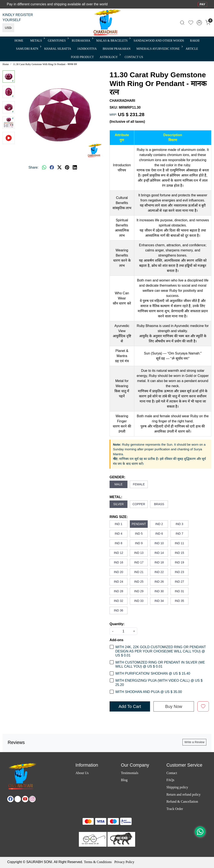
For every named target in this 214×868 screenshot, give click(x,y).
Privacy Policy (124, 862)
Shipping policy (177, 787)
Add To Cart (130, 706)
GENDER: (117, 477)
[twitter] (59, 168)
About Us (82, 773)
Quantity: (117, 624)
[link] (182, 23)
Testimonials (130, 773)
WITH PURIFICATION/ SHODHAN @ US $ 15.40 (153, 673)
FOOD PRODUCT (82, 57)
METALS (37, 41)
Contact (172, 773)
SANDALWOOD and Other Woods (159, 41)
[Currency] (8, 28)
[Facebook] (10, 799)
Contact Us (134, 57)
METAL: (116, 497)
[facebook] (52, 168)
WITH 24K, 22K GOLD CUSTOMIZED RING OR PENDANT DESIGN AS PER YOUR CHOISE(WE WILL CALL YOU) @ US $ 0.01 (160, 651)
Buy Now (174, 706)
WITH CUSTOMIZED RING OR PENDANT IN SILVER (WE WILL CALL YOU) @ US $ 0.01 (160, 664)
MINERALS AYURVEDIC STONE (159, 49)
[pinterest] (67, 168)
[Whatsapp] (44, 168)
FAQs (170, 780)
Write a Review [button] (194, 742)
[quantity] (123, 631)
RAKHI (195, 41)
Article (192, 49)
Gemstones (58, 41)
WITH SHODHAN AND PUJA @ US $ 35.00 (149, 692)
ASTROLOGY (110, 57)
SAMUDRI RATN (28, 49)
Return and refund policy (184, 794)
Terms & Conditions (98, 862)
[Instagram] (32, 799)
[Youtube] (25, 799)
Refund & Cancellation (182, 802)
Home (19, 41)
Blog (124, 780)
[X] (18, 799)
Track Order (175, 809)
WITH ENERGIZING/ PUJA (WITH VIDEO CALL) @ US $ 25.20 (159, 683)
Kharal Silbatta (58, 49)
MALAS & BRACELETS (113, 41)
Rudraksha (82, 41)
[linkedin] (75, 168)
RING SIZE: (119, 517)
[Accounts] (199, 23)
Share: (33, 167)
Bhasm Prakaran (117, 49)
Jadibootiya (87, 49)
